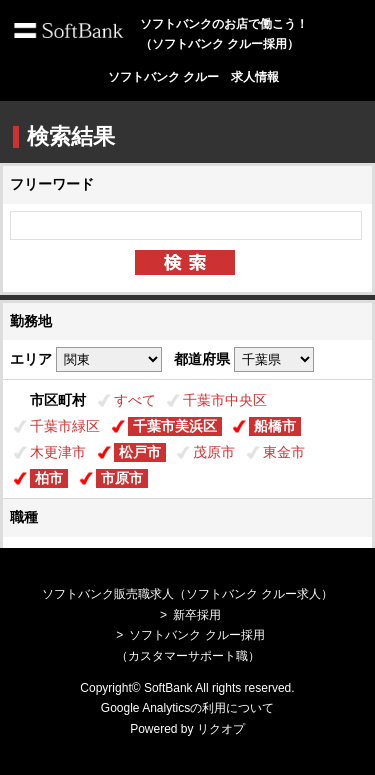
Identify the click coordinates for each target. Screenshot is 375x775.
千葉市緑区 (65, 426)
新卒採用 (197, 615)
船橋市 (275, 426)
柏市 (49, 478)
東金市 (284, 452)
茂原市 (214, 452)
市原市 (122, 478)
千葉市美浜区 (175, 426)
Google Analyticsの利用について (187, 708)
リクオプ (221, 729)
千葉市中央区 (225, 400)
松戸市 (140, 452)
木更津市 (58, 452)
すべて (135, 400)
